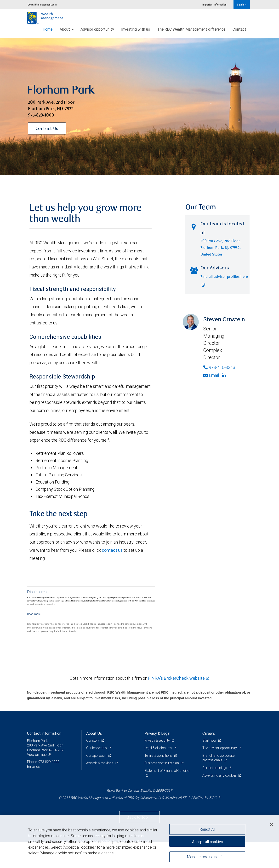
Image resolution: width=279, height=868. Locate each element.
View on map (37, 755)
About (67, 29)
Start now (210, 740)
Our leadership (97, 748)
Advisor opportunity (97, 29)
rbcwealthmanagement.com (42, 4)
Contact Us (47, 129)
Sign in (242, 4)
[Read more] (34, 614)
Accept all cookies (207, 842)
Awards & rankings (100, 763)
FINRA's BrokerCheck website (177, 678)
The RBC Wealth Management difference (191, 29)
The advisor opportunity (220, 748)
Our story (93, 740)
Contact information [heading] (44, 733)
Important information (214, 4)
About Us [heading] (94, 733)
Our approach (97, 756)
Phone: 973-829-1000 (43, 762)
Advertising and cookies (220, 775)
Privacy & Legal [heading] (157, 733)
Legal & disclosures (158, 748)
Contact (239, 29)
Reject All (207, 829)
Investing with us (136, 29)
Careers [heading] (209, 733)
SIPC (213, 798)
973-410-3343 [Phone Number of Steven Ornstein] (219, 367)
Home (48, 29)
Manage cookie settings (207, 857)
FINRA (198, 798)
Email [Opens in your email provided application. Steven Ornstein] (211, 375)
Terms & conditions (159, 756)
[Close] (271, 824)
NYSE (182, 798)
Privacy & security (157, 740)
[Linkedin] (224, 375)
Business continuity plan (162, 763)
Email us (33, 767)
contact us (112, 550)
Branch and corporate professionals (218, 758)
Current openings (215, 768)
